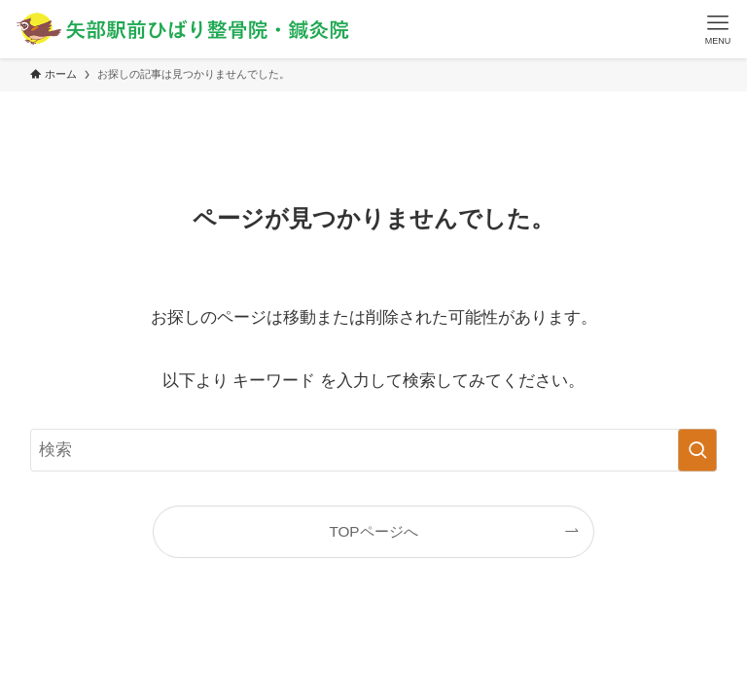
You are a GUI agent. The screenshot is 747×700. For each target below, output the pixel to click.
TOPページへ (373, 531)
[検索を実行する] (697, 450)
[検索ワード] (374, 450)
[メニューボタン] (718, 29)
